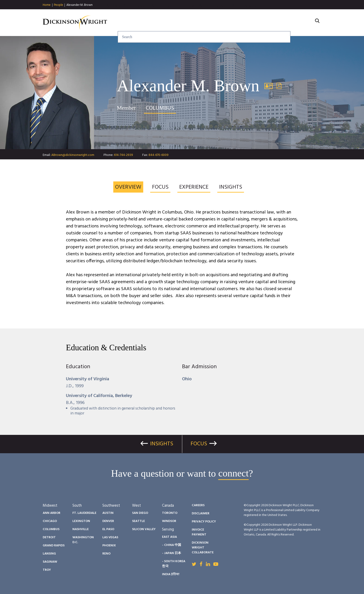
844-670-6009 (159, 155)
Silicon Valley (144, 529)
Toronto (170, 513)
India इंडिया (171, 574)
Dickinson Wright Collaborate (203, 548)
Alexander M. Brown (80, 5)
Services (167, 23)
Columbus (51, 529)
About (302, 23)
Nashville (81, 529)
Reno (106, 554)
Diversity (248, 23)
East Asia (169, 537)
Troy (47, 570)
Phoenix (109, 546)
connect (233, 473)
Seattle (138, 521)
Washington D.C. (83, 540)
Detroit (49, 537)
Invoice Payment (199, 532)
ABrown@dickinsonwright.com (73, 155)
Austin (108, 513)
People (58, 5)
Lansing (49, 554)
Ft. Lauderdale (84, 513)
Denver (108, 521)
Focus (199, 444)
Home (47, 5)
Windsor (169, 521)
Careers (276, 23)
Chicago (50, 521)
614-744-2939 (123, 155)
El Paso (108, 529)
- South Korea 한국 (174, 564)
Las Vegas (110, 537)
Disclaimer (201, 514)
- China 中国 (172, 545)
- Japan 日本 (172, 553)
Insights (195, 23)
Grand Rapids (54, 546)
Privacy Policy (204, 522)
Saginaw (50, 562)
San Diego (140, 513)
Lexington (81, 521)
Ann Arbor (52, 513)
